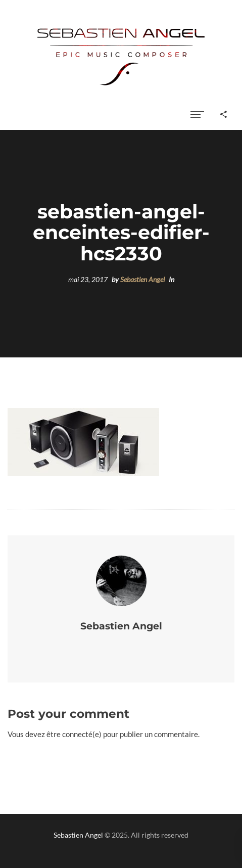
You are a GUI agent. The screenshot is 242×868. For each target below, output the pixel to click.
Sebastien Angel (142, 280)
